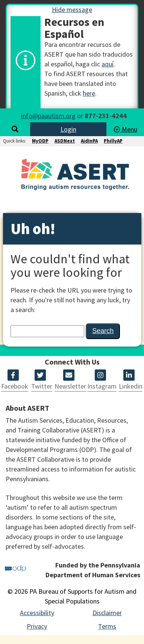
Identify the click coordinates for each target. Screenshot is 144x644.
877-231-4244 (106, 116)
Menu (125, 129)
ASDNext (65, 141)
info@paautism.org (48, 116)
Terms (107, 626)
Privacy (37, 626)
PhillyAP (113, 141)
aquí (108, 64)
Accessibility (37, 613)
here (89, 93)
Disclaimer (107, 613)
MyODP (40, 141)
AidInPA (89, 141)
